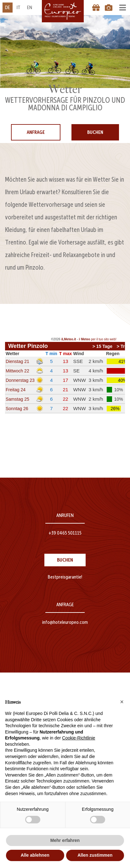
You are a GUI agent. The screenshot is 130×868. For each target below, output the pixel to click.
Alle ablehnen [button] (35, 855)
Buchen (95, 132)
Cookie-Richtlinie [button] (79, 738)
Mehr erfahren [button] (65, 840)
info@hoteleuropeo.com (65, 622)
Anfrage (36, 132)
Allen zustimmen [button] (95, 855)
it (19, 7)
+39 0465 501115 (65, 533)
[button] (122, 702)
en (30, 7)
